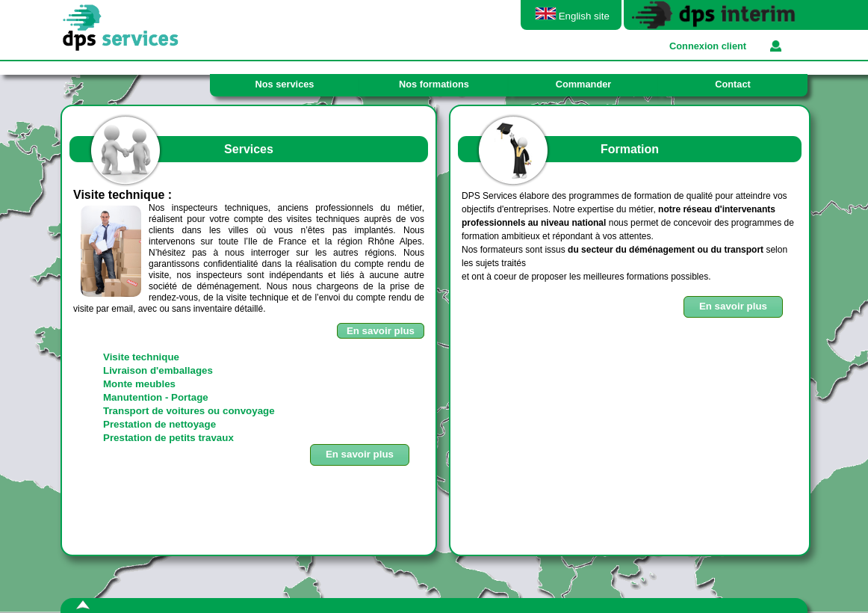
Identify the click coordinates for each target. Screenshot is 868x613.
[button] (733, 307)
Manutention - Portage (156, 397)
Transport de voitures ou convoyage (189, 411)
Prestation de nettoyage (159, 424)
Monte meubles (139, 384)
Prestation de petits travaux (168, 438)
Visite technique (141, 357)
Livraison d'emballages (158, 370)
